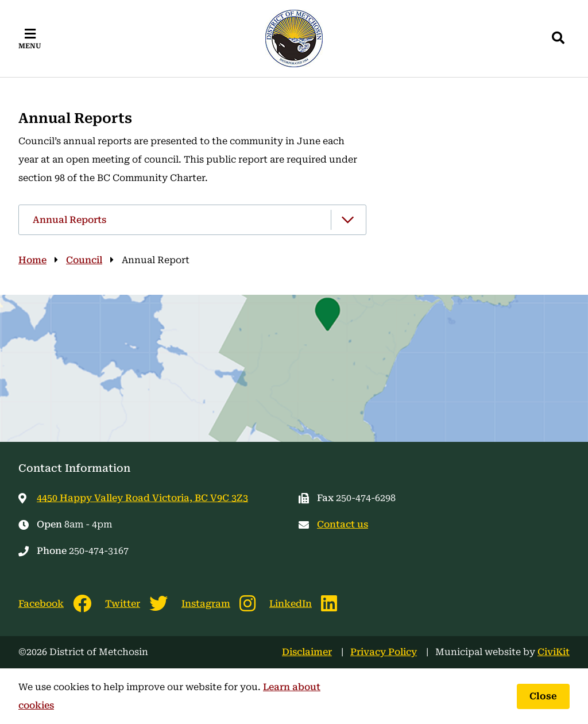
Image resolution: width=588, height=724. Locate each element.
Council (84, 260)
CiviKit (554, 652)
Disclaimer (307, 652)
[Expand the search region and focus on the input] (558, 38)
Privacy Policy (384, 652)
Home (32, 260)
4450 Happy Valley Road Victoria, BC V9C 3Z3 (142, 498)
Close (543, 696)
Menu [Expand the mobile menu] (30, 46)
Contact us (343, 524)
